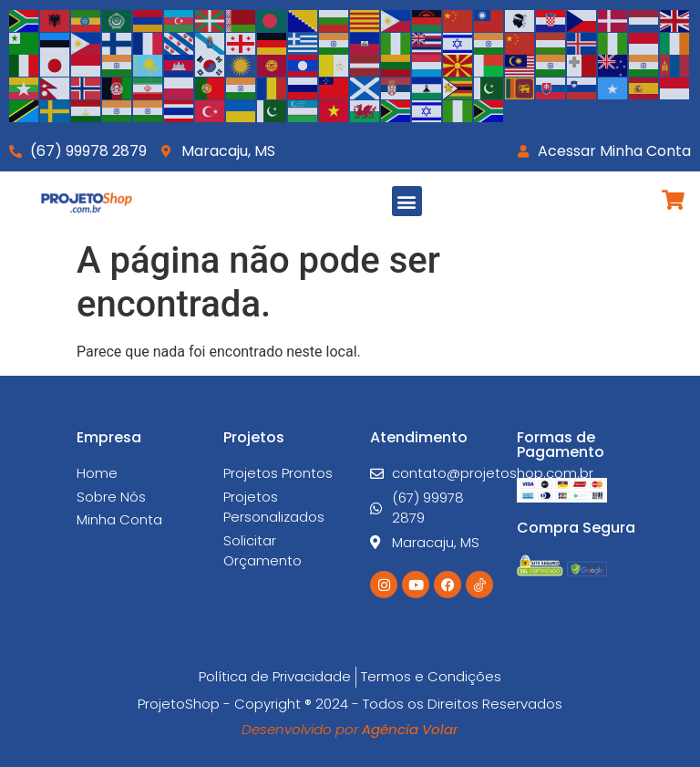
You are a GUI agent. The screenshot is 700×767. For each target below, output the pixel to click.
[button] (407, 201)
